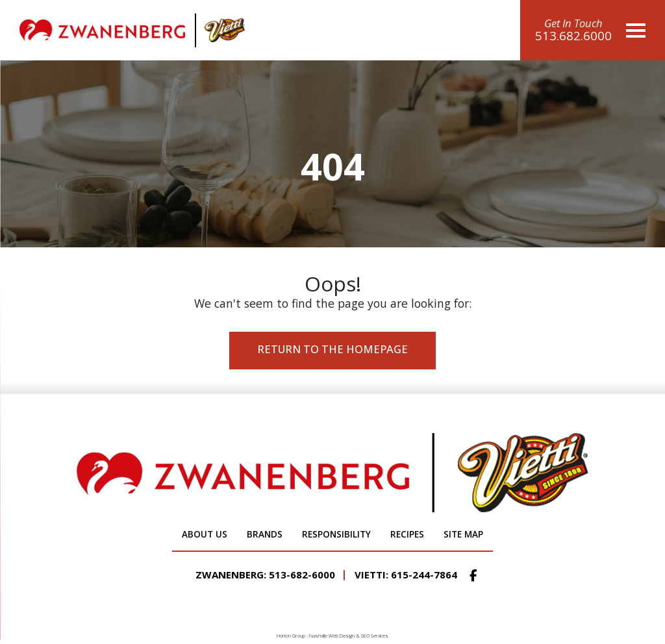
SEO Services (375, 636)
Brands (265, 534)
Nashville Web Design (332, 636)
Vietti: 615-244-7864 (406, 575)
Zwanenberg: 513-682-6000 (265, 575)
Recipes (407, 534)
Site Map (463, 534)
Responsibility (336, 534)
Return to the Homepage (332, 349)
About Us (205, 534)
